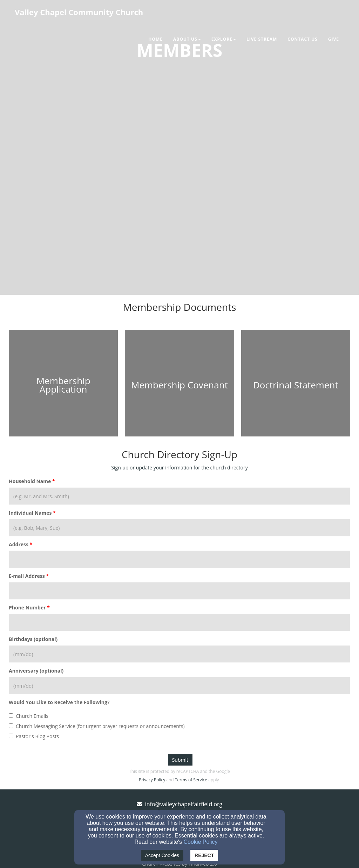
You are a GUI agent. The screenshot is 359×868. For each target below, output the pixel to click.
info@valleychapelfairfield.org (184, 804)
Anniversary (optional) (36, 671)
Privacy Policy (152, 780)
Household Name (30, 481)
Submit (180, 760)
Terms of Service (191, 780)
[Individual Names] (179, 528)
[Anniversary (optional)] (179, 686)
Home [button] (155, 39)
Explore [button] (224, 39)
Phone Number (27, 607)
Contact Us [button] (303, 39)
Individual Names (30, 513)
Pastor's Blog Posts (34, 736)
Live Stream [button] (262, 39)
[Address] (179, 559)
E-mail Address (27, 576)
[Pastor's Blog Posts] (11, 736)
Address (19, 544)
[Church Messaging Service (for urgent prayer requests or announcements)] (11, 726)
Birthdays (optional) (33, 639)
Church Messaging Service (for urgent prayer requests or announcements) (97, 726)
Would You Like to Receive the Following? (59, 702)
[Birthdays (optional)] (179, 654)
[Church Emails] (11, 716)
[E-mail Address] (179, 591)
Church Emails (29, 716)
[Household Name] (179, 496)
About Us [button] (187, 39)
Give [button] (334, 39)
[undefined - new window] (63, 385)
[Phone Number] (179, 622)
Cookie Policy (201, 842)
